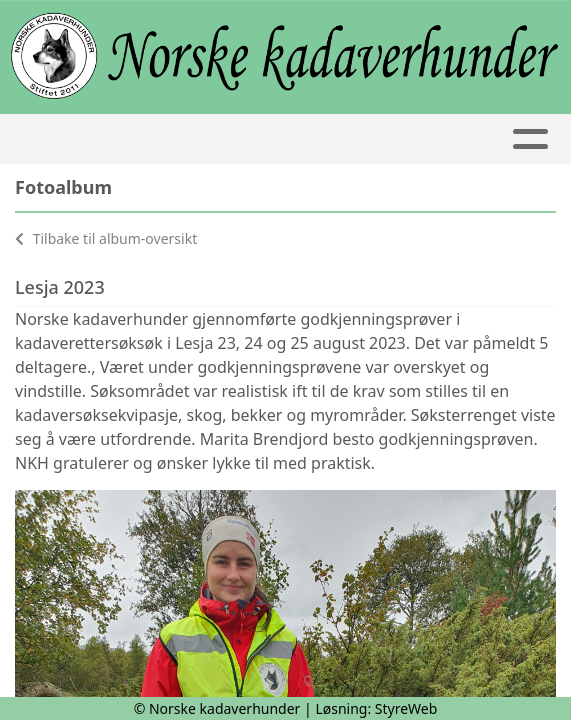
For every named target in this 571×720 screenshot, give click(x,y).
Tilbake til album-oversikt (106, 238)
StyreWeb (406, 708)
